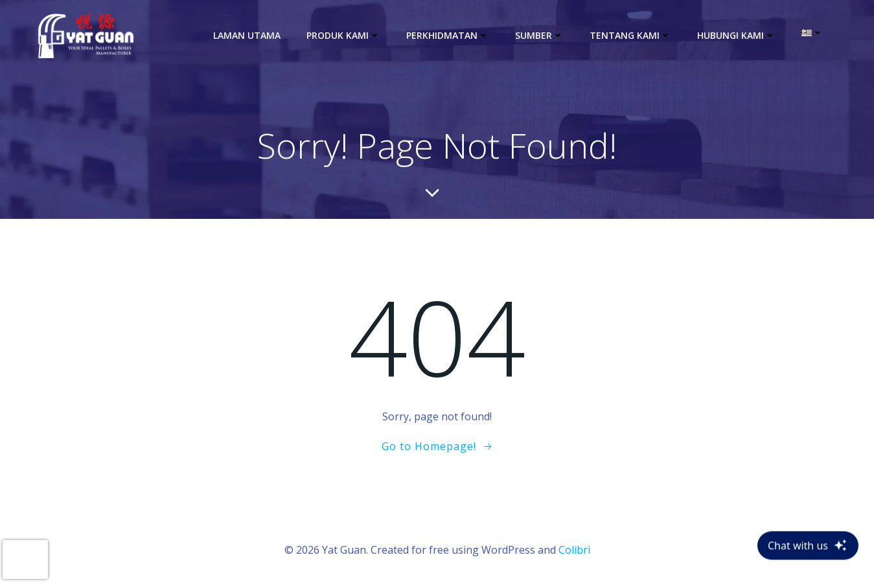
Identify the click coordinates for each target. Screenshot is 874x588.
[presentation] (25, 560)
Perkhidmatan (448, 35)
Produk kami (343, 35)
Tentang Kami (630, 35)
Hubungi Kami (736, 35)
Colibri (574, 550)
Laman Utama (247, 35)
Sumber (539, 35)
